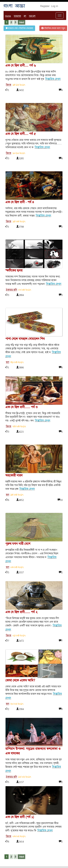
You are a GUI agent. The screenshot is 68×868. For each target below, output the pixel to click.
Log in (54, 6)
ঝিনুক (9, 85)
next (22, 22)
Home (8, 16)
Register (45, 6)
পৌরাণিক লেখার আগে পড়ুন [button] (53, 28)
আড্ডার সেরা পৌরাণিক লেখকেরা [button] (19, 28)
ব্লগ (25, 16)
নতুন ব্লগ (32, 16)
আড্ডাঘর (17, 16)
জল (8, 362)
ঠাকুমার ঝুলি (11, 290)
